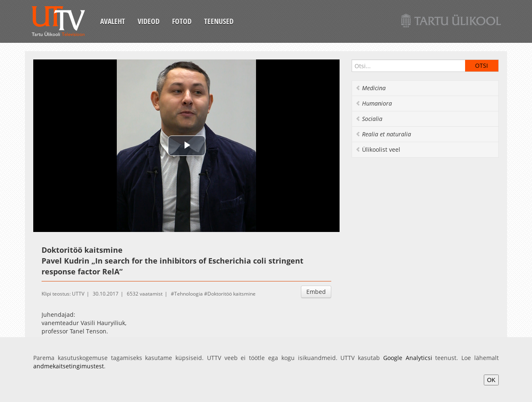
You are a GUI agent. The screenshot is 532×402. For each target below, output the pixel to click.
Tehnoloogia (188, 294)
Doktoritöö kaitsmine (232, 294)
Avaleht (113, 21)
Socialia (369, 119)
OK (491, 380)
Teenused (219, 21)
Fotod (182, 21)
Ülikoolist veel (378, 149)
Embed (316, 292)
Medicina (371, 88)
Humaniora (374, 103)
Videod (149, 21)
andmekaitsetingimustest (69, 366)
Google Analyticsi (408, 358)
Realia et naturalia (383, 134)
